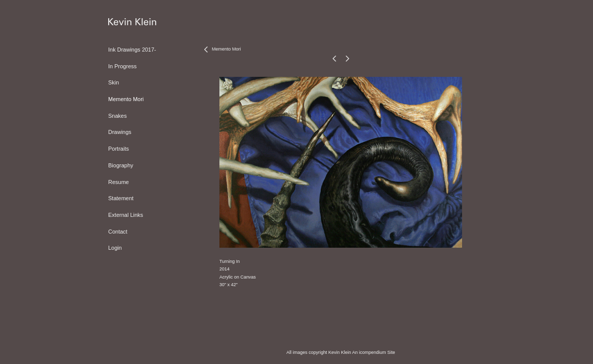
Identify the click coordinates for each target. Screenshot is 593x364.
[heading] (132, 22)
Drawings (120, 132)
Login (115, 248)
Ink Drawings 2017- (132, 50)
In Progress (122, 66)
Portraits (119, 149)
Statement (121, 198)
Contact (118, 232)
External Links (126, 215)
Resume (119, 182)
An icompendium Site (374, 352)
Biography (121, 165)
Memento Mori (126, 99)
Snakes (118, 116)
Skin (113, 82)
